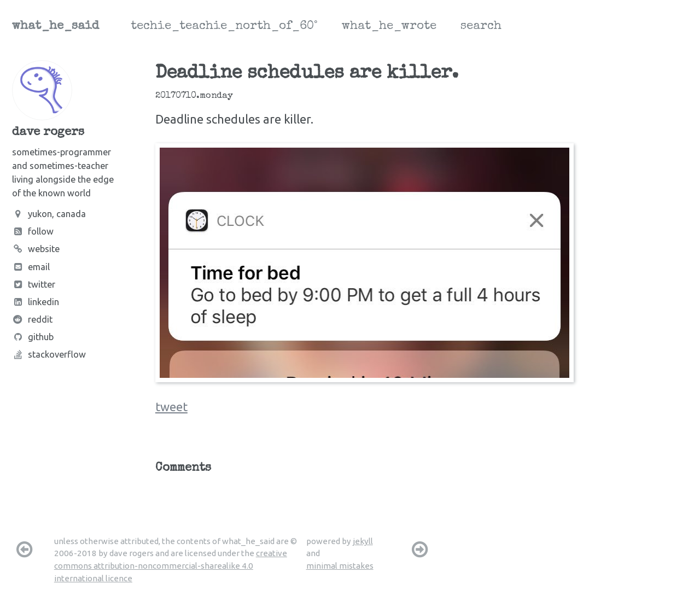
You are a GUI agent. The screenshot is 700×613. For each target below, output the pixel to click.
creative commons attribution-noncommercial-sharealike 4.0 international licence (171, 565)
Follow (33, 231)
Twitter (34, 284)
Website (36, 249)
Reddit (32, 319)
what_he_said (56, 27)
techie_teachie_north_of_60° (224, 27)
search (481, 27)
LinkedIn (36, 302)
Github (33, 337)
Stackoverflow (49, 354)
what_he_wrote (389, 27)
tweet (171, 407)
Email (31, 267)
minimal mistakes (340, 566)
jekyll (363, 541)
